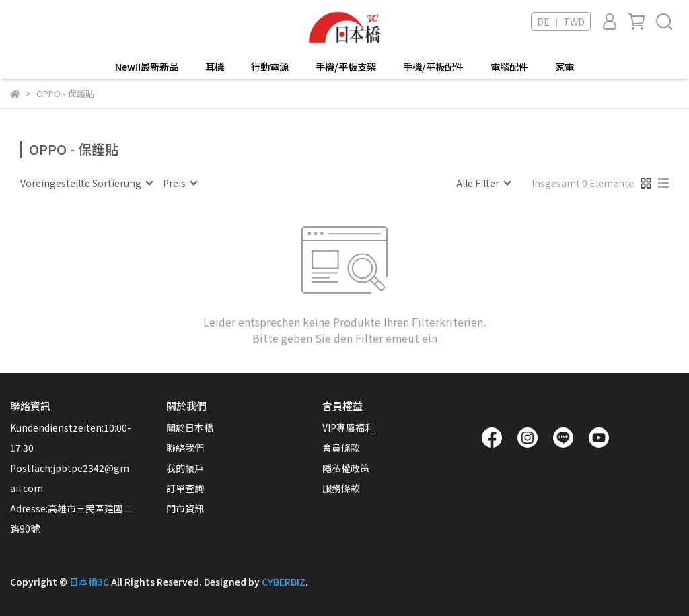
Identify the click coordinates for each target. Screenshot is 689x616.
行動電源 (270, 67)
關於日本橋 (190, 427)
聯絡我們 (185, 448)
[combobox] (86, 183)
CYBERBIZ (284, 582)
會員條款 (341, 448)
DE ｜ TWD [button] (561, 22)
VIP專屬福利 (348, 427)
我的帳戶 (185, 468)
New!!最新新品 (147, 67)
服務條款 (341, 488)
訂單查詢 (185, 488)
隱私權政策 (346, 468)
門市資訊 (185, 508)
